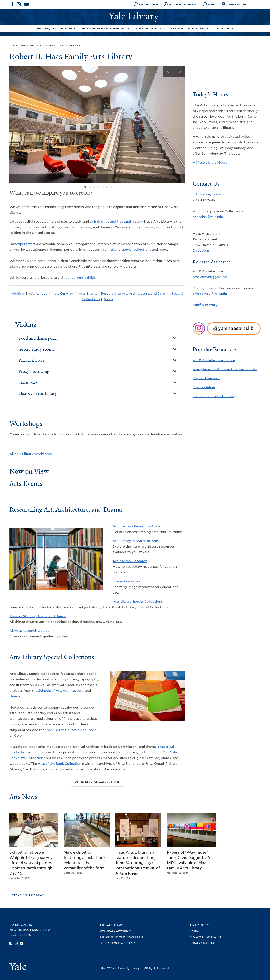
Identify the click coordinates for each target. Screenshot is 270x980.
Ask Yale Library (150, 4)
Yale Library (135, 16)
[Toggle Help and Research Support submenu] (129, 28)
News (108, 299)
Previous (168, 71)
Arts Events (88, 293)
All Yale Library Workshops (31, 454)
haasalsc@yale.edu (208, 217)
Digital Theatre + (206, 378)
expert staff (26, 244)
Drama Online (204, 387)
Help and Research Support (104, 28)
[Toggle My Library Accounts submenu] (198, 4)
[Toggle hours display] (217, 4)
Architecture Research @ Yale (136, 526)
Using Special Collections (97, 782)
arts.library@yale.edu (210, 194)
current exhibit (84, 278)
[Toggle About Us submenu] (232, 28)
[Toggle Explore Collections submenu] (208, 28)
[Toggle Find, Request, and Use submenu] (75, 28)
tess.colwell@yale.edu (211, 277)
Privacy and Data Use (205, 937)
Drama (15, 696)
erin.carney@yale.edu (210, 294)
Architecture (73, 690)
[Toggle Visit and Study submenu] (164, 28)
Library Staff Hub (202, 943)
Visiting (18, 293)
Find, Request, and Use (54, 28)
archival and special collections (126, 249)
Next (180, 71)
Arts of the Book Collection (60, 764)
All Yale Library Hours (210, 162)
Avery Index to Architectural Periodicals (225, 369)
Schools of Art (50, 690)
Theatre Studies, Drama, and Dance (38, 616)
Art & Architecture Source (214, 360)
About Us (222, 28)
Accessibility (199, 925)
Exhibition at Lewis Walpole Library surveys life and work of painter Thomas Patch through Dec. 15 (32, 863)
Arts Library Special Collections (138, 601)
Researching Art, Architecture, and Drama (135, 293)
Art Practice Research (130, 561)
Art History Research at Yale (135, 541)
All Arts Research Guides (29, 631)
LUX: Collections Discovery (215, 396)
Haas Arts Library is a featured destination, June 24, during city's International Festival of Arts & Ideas (138, 863)
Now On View (63, 293)
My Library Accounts (182, 4)
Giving (194, 931)
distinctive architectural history (117, 221)
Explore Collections (188, 28)
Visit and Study (148, 28)
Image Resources (126, 581)
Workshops (38, 293)
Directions (201, 250)
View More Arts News (28, 895)
